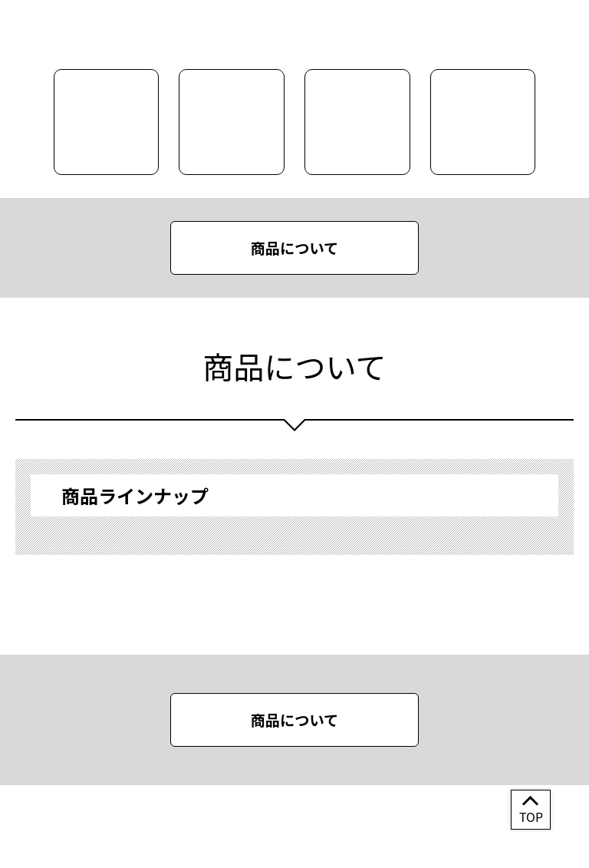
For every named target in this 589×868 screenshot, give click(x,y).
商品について (295, 248)
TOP (531, 817)
